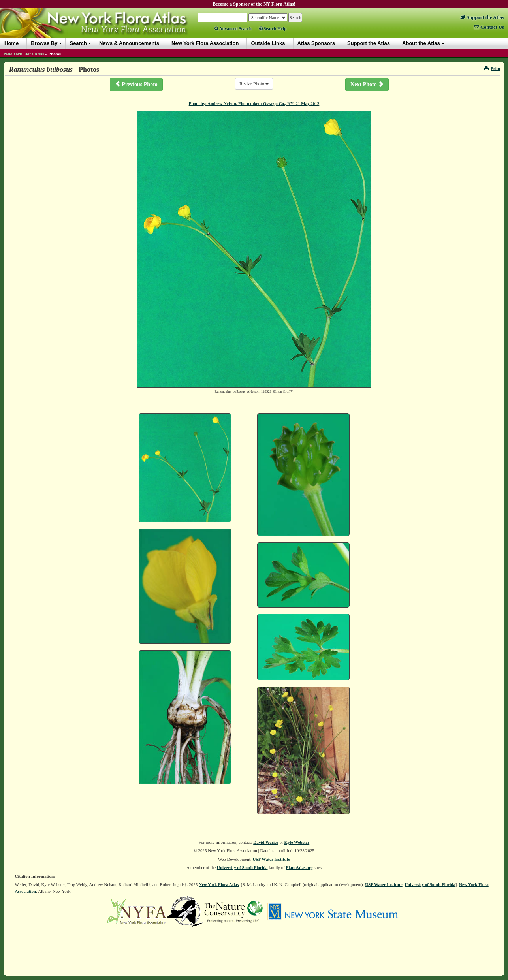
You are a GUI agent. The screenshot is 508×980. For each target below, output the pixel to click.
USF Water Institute (272, 859)
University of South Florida (242, 867)
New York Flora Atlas (24, 54)
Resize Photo (254, 84)
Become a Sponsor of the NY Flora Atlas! (254, 4)
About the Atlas (421, 43)
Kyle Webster (297, 842)
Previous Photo (136, 84)
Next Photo (367, 84)
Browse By (44, 43)
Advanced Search (233, 28)
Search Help (273, 28)
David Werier (266, 842)
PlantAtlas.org (299, 867)
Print (492, 68)
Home (11, 43)
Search (78, 43)
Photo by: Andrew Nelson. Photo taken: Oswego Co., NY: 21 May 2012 (254, 103)
